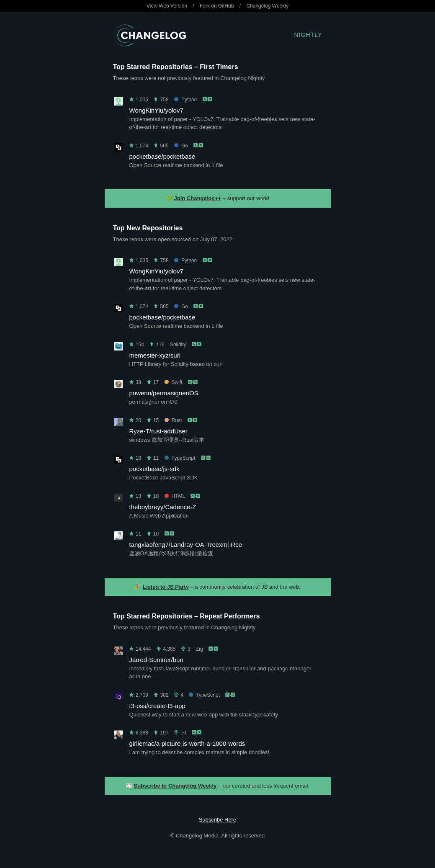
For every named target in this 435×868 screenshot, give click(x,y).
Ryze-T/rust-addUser (158, 431)
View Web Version (167, 6)
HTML (175, 496)
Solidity (178, 345)
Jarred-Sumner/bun (156, 660)
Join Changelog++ (198, 198)
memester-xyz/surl (155, 355)
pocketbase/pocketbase (162, 156)
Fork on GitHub (217, 6)
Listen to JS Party (166, 587)
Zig (199, 649)
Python (185, 100)
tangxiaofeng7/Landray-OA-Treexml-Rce (186, 545)
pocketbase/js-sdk (154, 469)
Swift (174, 382)
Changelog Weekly (267, 6)
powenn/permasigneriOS (164, 393)
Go (181, 146)
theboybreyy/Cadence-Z (163, 507)
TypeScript (180, 458)
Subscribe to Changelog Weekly (175, 786)
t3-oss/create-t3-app (157, 706)
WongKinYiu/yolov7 (156, 110)
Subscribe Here (218, 820)
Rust (173, 420)
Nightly (308, 35)
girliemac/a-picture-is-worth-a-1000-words (187, 743)
